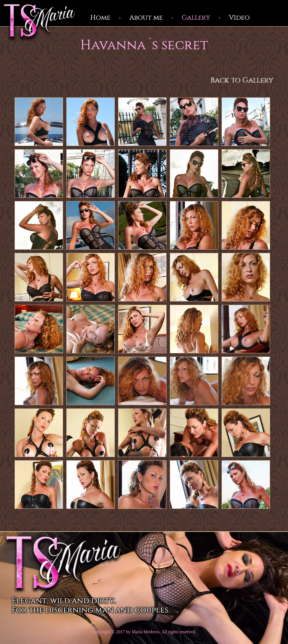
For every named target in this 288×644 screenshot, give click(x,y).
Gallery (196, 18)
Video (239, 18)
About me (146, 18)
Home (100, 18)
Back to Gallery (242, 80)
